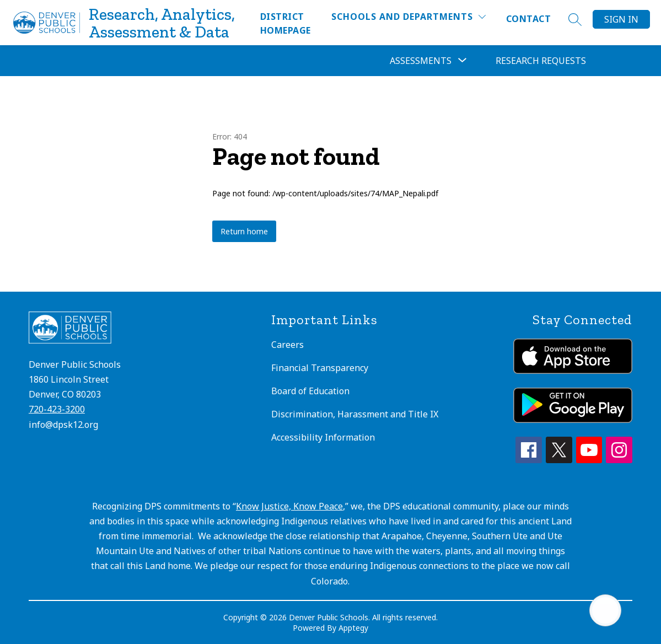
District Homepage (286, 23)
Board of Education (310, 391)
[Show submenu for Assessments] (421, 61)
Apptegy (353, 628)
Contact (528, 19)
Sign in (621, 19)
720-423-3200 (57, 409)
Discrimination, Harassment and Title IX (355, 414)
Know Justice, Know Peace (289, 506)
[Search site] (575, 19)
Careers (287, 345)
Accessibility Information (323, 437)
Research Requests (541, 61)
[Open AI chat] (605, 610)
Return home (244, 231)
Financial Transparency (320, 368)
